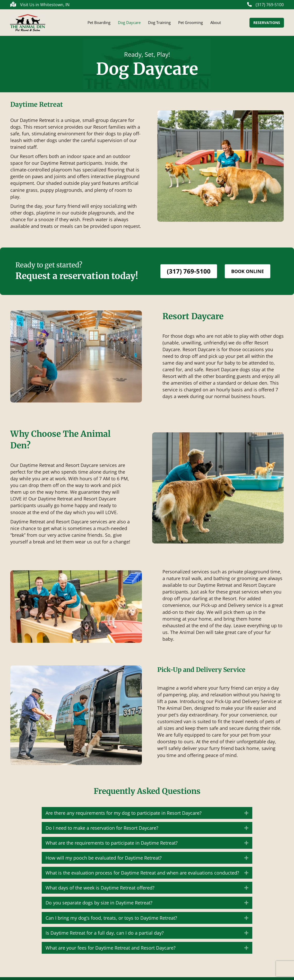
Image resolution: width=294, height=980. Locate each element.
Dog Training (159, 24)
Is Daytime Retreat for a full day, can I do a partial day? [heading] (105, 936)
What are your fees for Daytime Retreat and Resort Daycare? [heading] (111, 951)
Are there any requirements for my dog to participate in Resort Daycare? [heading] (124, 816)
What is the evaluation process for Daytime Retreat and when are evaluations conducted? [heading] (142, 876)
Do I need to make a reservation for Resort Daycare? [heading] (102, 831)
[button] (246, 816)
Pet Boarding (99, 24)
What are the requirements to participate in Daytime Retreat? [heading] (112, 846)
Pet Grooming (191, 24)
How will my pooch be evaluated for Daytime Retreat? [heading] (104, 861)
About (216, 24)
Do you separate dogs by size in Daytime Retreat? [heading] (99, 905)
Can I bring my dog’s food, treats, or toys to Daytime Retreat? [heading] (111, 921)
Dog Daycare (129, 24)
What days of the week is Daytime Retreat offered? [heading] (100, 891)
